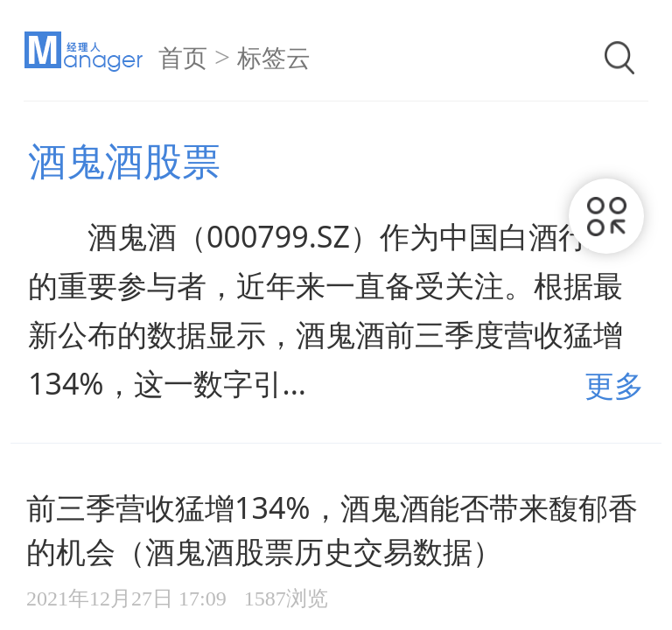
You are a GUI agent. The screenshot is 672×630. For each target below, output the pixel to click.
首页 (183, 58)
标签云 (274, 58)
